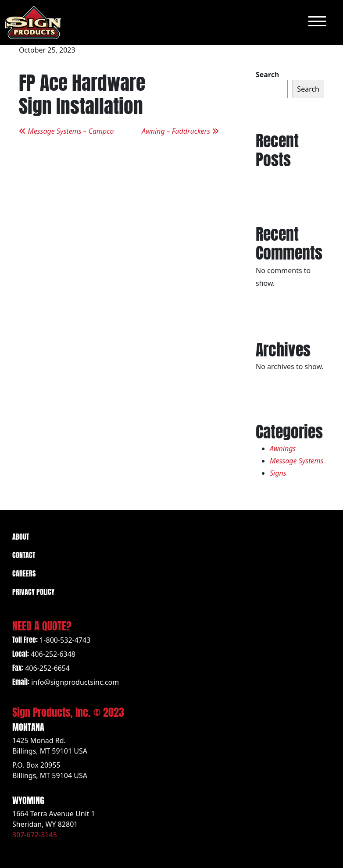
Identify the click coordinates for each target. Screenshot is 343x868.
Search (267, 75)
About (21, 536)
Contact (24, 554)
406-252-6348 (53, 654)
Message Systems (297, 461)
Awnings (283, 448)
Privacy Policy (33, 591)
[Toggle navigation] (317, 22)
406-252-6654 (47, 668)
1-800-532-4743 (65, 640)
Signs (278, 473)
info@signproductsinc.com (75, 682)
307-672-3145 (35, 835)
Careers (24, 573)
